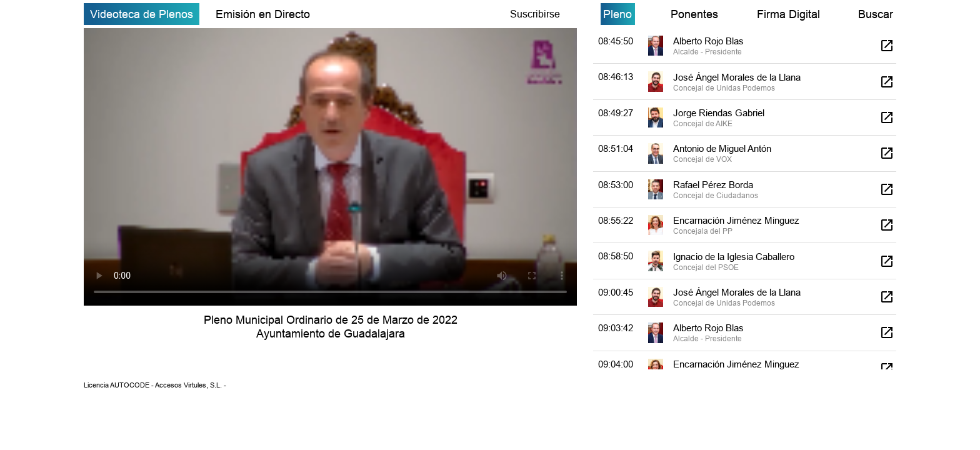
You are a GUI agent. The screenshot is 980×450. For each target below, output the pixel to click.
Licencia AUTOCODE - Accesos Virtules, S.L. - (155, 385)
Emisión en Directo (263, 14)
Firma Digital (788, 14)
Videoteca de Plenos (142, 14)
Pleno (617, 14)
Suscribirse (535, 14)
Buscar (876, 14)
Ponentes (694, 14)
